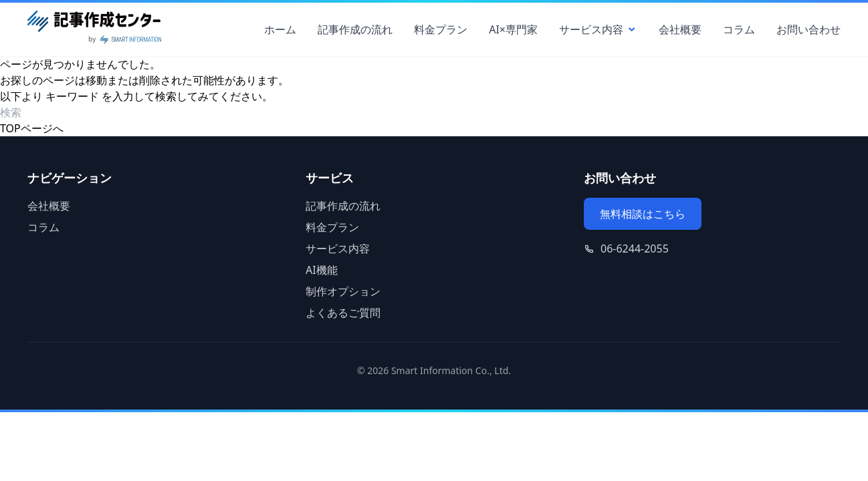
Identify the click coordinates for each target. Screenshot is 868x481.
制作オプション (343, 291)
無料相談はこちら (643, 214)
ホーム (280, 29)
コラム (739, 29)
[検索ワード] (77, 112)
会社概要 (680, 29)
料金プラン (441, 29)
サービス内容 (598, 29)
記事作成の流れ (355, 29)
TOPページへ (32, 128)
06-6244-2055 (635, 249)
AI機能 (322, 270)
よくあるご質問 (343, 313)
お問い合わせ (808, 29)
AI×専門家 (513, 29)
